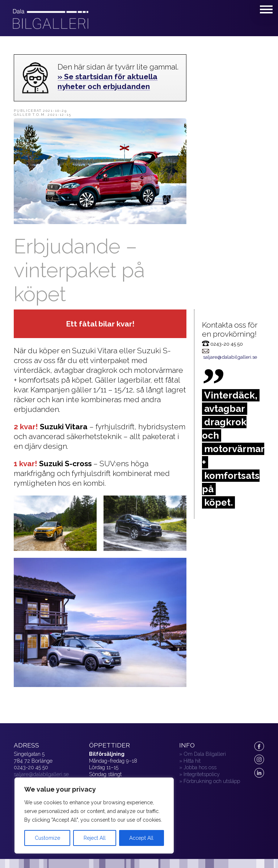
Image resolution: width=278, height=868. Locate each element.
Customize (47, 838)
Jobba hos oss (200, 767)
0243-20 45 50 (31, 767)
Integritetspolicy (202, 774)
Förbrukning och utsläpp (212, 781)
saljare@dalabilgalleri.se (230, 357)
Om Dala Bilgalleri (205, 754)
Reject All (95, 838)
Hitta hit (192, 761)
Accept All (141, 838)
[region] (94, 816)
